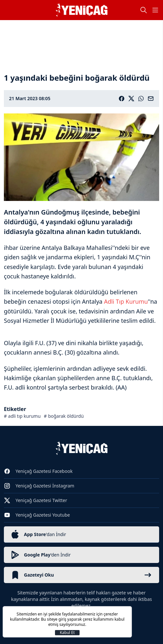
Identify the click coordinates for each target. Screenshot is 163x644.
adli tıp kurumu (24, 416)
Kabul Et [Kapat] (67, 633)
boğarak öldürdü (66, 416)
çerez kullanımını (98, 619)
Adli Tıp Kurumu (126, 301)
